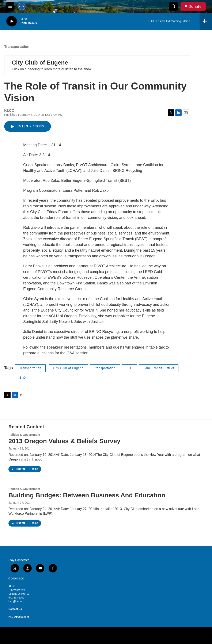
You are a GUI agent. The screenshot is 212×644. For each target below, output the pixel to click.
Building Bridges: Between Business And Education (87, 495)
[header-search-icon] (174, 6)
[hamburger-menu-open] (10, 6)
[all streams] (206, 21)
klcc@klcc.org (16, 601)
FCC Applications (19, 617)
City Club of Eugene (40, 63)
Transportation (17, 47)
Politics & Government (24, 435)
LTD (129, 368)
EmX (23, 378)
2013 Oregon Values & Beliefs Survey (64, 441)
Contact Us (15, 609)
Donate (195, 6)
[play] (12, 21)
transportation (105, 368)
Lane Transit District (159, 368)
